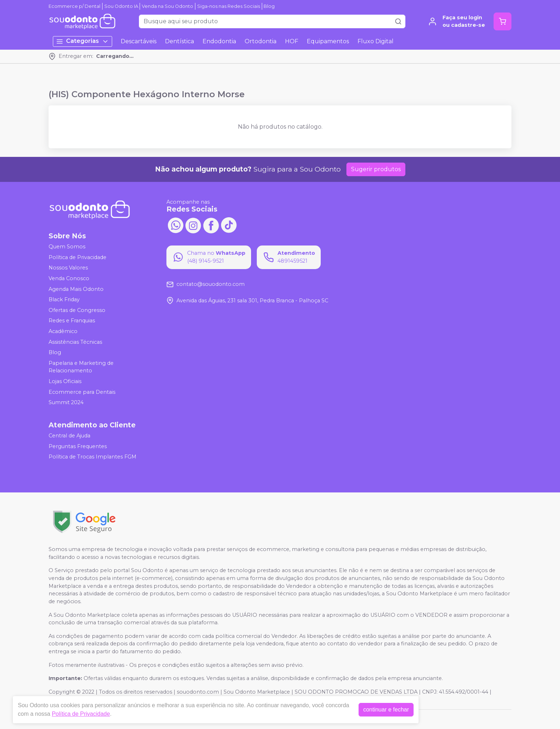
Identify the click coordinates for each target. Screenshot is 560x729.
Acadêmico (63, 331)
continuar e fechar (386, 710)
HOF (292, 41)
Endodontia (219, 41)
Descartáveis (139, 41)
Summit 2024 (66, 402)
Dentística (179, 41)
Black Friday (64, 299)
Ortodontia (261, 41)
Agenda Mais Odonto (76, 289)
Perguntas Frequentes (78, 446)
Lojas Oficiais (65, 381)
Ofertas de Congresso (77, 310)
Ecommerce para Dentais (82, 392)
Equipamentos (328, 41)
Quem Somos (67, 247)
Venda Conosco (69, 278)
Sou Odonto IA (121, 6)
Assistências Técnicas (75, 342)
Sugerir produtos (376, 169)
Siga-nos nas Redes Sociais (229, 6)
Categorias (82, 41)
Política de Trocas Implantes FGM (92, 457)
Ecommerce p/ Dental (74, 6)
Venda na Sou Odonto (167, 6)
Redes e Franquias (72, 321)
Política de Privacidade (77, 257)
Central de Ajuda (69, 436)
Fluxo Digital (376, 41)
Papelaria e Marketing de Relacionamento (81, 367)
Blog (269, 6)
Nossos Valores (68, 268)
